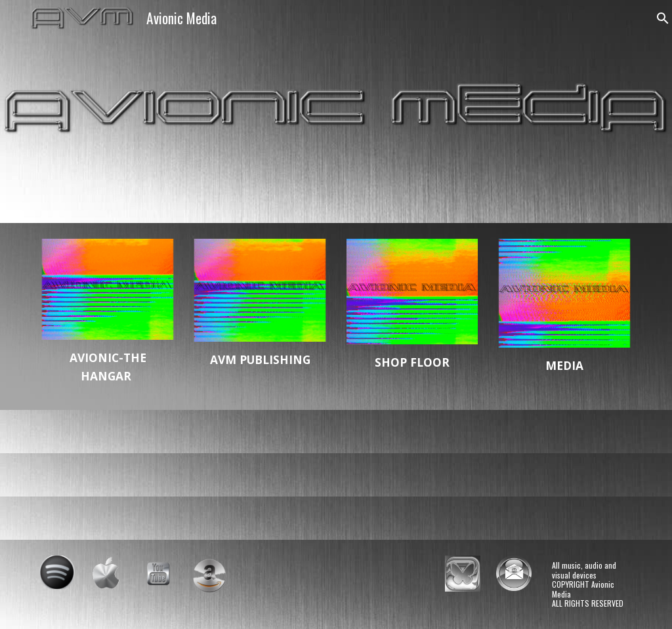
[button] (656, 18)
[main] (108, 367)
